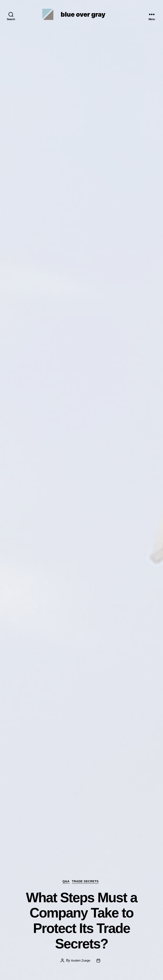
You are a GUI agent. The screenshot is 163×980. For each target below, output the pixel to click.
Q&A (65, 881)
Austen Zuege (80, 960)
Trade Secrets (87, 881)
